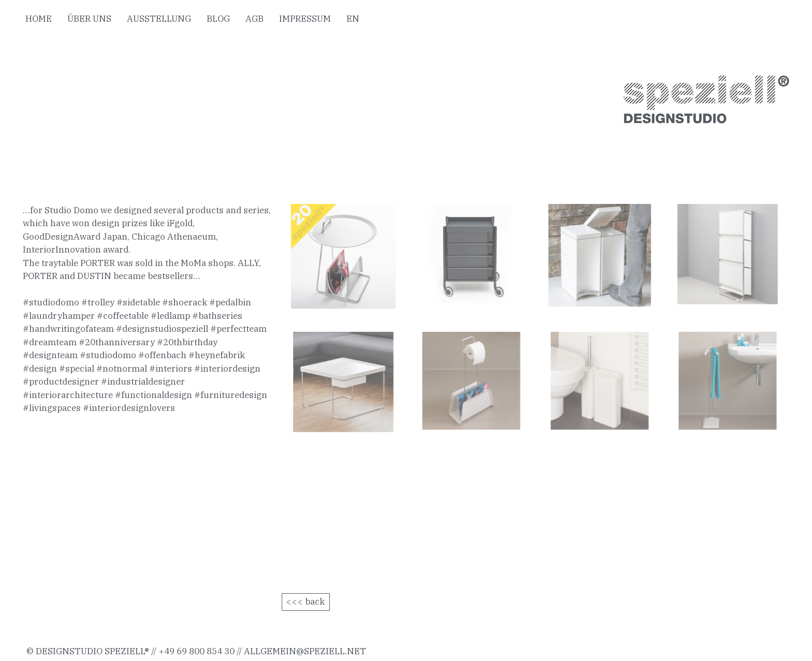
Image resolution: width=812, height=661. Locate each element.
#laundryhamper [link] (59, 316)
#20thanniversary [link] (117, 342)
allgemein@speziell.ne (302, 651)
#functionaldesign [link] (154, 395)
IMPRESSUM (305, 19)
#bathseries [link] (217, 316)
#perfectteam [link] (238, 329)
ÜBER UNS (89, 19)
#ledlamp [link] (170, 316)
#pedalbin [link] (230, 302)
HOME (39, 19)
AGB (255, 19)
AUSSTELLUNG (159, 19)
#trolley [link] (98, 302)
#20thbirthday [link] (187, 342)
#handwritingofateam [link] (68, 329)
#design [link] (40, 369)
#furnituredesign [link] (231, 395)
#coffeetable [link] (123, 316)
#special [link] (77, 369)
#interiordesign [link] (227, 369)
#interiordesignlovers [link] (129, 408)
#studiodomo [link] (51, 302)
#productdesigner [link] (61, 381)
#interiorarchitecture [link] (68, 395)
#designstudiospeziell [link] (162, 329)
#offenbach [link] (162, 355)
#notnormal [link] (122, 369)
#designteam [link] (50, 355)
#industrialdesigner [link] (143, 381)
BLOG (218, 19)
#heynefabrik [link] (217, 355)
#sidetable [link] (138, 302)
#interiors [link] (171, 369)
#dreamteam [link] (50, 342)
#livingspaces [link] (52, 408)
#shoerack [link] (185, 302)
